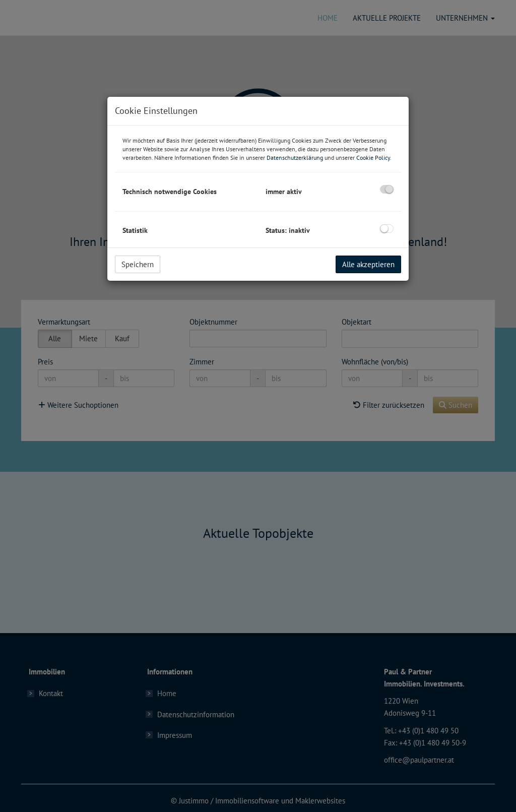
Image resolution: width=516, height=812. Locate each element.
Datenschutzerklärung (295, 158)
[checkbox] (387, 189)
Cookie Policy (373, 158)
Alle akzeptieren (368, 264)
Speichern (138, 264)
